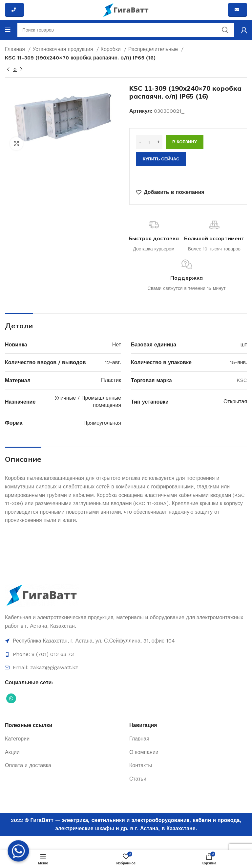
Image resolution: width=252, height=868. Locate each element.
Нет (117, 345)
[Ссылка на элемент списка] (126, 641)
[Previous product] (8, 70)
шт (244, 345)
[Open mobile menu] (8, 30)
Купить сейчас (161, 159)
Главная (16, 49)
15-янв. (238, 362)
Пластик (111, 380)
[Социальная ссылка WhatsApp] (11, 698)
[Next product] (21, 70)
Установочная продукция (64, 49)
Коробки (112, 49)
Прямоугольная (102, 423)
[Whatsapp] (18, 851)
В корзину (185, 142)
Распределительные (154, 49)
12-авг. (113, 362)
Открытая (235, 401)
